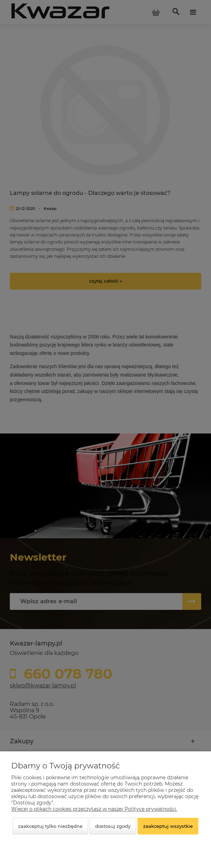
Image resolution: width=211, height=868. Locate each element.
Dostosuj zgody (113, 826)
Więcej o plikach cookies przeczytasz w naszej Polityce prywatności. (94, 809)
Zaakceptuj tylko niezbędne (50, 826)
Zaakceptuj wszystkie (168, 826)
